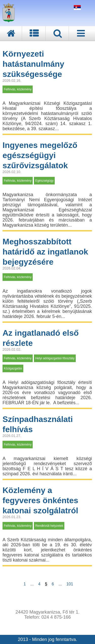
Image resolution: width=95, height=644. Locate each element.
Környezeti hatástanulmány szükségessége (33, 64)
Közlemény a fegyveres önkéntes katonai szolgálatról (40, 500)
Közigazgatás (13, 368)
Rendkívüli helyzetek (49, 526)
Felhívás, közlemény (18, 89)
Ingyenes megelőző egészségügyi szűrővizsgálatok (40, 155)
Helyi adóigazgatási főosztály (55, 358)
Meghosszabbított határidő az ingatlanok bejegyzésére (45, 252)
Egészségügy (44, 181)
